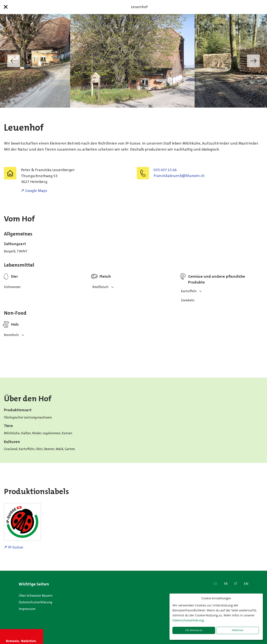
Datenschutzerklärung (35, 602)
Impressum (27, 609)
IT (236, 584)
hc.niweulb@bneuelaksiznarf (179, 176)
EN (246, 584)
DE (215, 584)
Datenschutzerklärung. (188, 620)
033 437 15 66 (165, 170)
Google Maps (36, 191)
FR (226, 584)
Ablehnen (238, 630)
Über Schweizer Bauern (36, 596)
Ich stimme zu (194, 630)
